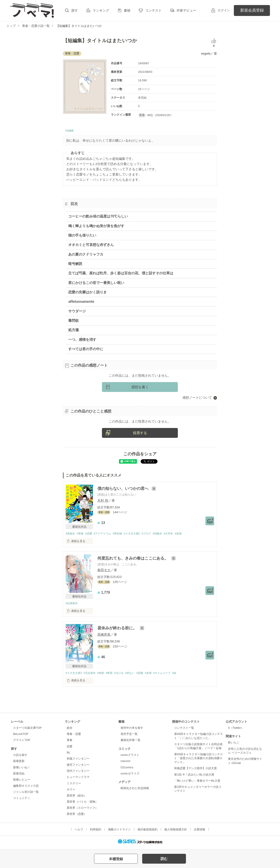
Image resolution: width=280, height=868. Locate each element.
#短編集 (71, 131)
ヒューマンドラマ (78, 779)
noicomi (125, 763)
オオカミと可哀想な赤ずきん (91, 246)
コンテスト (153, 10)
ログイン (224, 10)
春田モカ (104, 571)
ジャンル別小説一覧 (26, 794)
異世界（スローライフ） (82, 810)
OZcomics (127, 769)
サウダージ (77, 312)
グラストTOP (22, 742)
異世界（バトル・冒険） (82, 804)
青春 (70, 742)
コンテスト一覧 (184, 730)
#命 (186, 675)
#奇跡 (104, 675)
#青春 (82, 535)
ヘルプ (79, 831)
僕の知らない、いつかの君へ (123, 490)
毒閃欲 (73, 322)
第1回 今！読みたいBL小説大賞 (194, 777)
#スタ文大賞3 (74, 675)
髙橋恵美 (104, 636)
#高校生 (71, 535)
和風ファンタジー (78, 761)
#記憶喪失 (72, 605)
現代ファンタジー (78, 773)
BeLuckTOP (21, 736)
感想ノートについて (197, 399)
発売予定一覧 (129, 736)
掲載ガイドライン (119, 831)
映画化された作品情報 (135, 790)
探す (75, 10)
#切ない (137, 675)
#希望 (113, 675)
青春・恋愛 (74, 736)
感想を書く (140, 388)
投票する (140, 434)
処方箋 (73, 331)
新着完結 (19, 775)
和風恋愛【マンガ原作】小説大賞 (195, 770)
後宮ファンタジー (78, 767)
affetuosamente (81, 303)
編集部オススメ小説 (26, 788)
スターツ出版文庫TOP (27, 730)
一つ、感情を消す (82, 341)
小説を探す (20, 757)
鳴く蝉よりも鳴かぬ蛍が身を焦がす (96, 227)
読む (164, 859)
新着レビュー (22, 782)
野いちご (234, 745)
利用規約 (96, 831)
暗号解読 (75, 265)
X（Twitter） (236, 730)
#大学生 (179, 535)
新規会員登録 (252, 10)
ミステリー (74, 785)
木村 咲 (103, 502)
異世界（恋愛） (77, 816)
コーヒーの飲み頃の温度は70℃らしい (98, 218)
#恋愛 (91, 535)
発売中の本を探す (132, 730)
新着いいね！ (22, 769)
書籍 (127, 10)
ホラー (71, 791)
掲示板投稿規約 (148, 831)
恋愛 (70, 748)
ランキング (101, 10)
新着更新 (19, 763)
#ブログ (155, 535)
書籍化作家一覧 (130, 742)
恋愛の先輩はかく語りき (87, 293)
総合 (70, 730)
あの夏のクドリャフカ (86, 255)
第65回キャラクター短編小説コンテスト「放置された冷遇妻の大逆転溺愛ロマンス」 (198, 760)
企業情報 (199, 831)
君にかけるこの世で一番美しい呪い (96, 284)
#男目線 (123, 535)
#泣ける (124, 675)
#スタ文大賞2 (139, 535)
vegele (206, 53)
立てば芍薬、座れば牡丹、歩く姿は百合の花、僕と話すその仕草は (121, 274)
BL (68, 755)
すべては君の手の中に (86, 350)
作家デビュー (186, 10)
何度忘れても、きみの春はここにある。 (133, 560)
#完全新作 (92, 675)
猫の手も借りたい (82, 236)
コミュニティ (22, 800)
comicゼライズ (130, 775)
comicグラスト (130, 757)
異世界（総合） (77, 798)
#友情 (190, 535)
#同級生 (167, 535)
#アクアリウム (106, 535)
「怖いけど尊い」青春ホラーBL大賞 (197, 783)
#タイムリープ (172, 675)
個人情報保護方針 (176, 831)
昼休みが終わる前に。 (118, 630)
